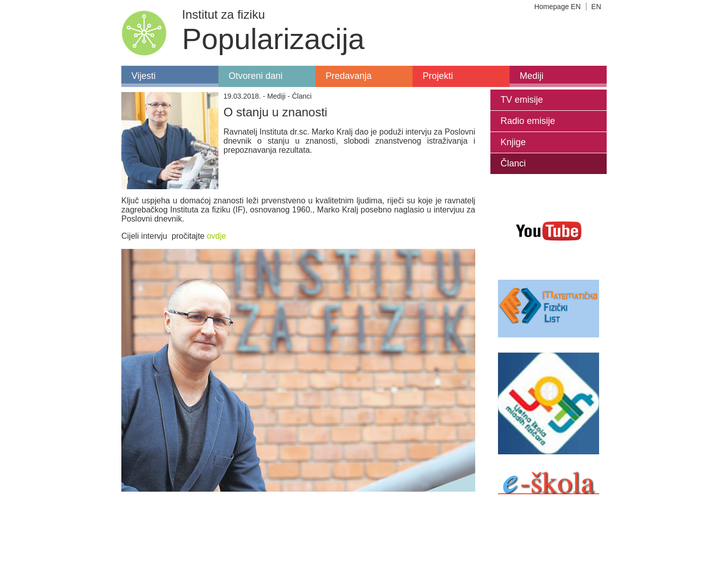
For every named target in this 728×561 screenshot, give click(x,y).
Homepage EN (558, 7)
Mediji (532, 76)
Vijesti (144, 76)
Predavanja (349, 76)
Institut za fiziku (223, 14)
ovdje (216, 236)
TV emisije (522, 100)
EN (596, 7)
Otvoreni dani (256, 76)
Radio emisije (528, 121)
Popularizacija (273, 39)
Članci (513, 163)
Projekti (438, 76)
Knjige (513, 142)
